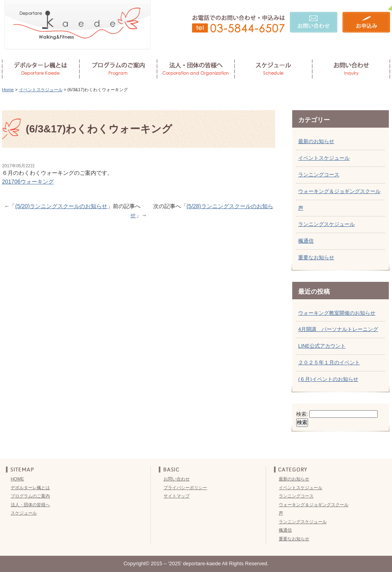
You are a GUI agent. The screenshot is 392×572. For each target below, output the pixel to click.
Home (8, 90)
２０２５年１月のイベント (329, 363)
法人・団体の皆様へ (30, 505)
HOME (17, 479)
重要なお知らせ (316, 257)
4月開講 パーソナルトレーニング (338, 329)
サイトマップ (177, 496)
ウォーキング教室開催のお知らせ (337, 313)
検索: (302, 414)
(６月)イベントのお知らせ (328, 379)
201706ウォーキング (28, 182)
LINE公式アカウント (322, 346)
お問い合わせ (177, 479)
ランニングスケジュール (326, 224)
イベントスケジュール (41, 90)
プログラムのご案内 (30, 496)
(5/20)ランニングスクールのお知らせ (61, 206)
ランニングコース (319, 175)
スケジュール (24, 513)
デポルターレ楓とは (30, 488)
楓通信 (306, 241)
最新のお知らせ (316, 141)
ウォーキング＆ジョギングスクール (339, 191)
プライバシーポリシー (185, 488)
